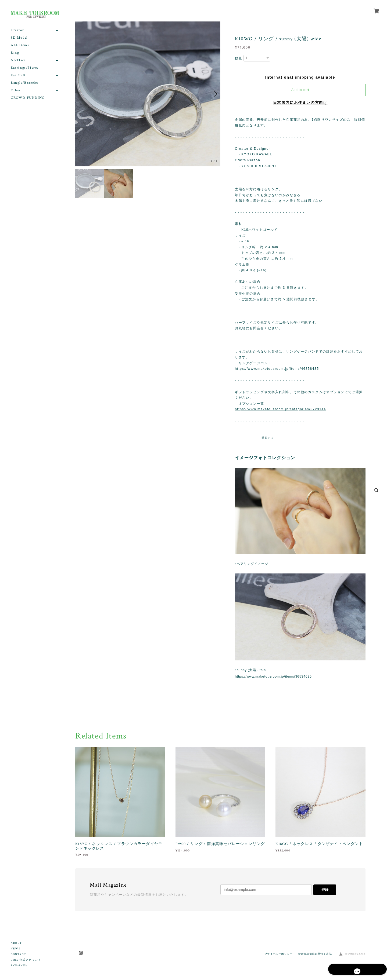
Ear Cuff (18, 75)
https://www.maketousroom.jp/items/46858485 (277, 369)
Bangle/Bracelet (25, 83)
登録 (325, 890)
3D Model (19, 38)
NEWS (15, 949)
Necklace (18, 60)
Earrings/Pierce (25, 68)
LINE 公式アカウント (26, 960)
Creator (17, 30)
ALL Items (20, 45)
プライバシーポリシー (278, 954)
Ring (15, 53)
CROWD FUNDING (28, 98)
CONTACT (18, 954)
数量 (239, 58)
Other (16, 90)
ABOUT (16, 943)
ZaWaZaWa (19, 966)
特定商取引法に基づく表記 (315, 954)
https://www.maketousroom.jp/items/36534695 (273, 677)
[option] (148, 94)
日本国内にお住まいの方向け (300, 103)
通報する (268, 438)
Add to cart (300, 90)
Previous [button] (81, 94)
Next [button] (215, 94)
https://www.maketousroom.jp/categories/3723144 (280, 409)
